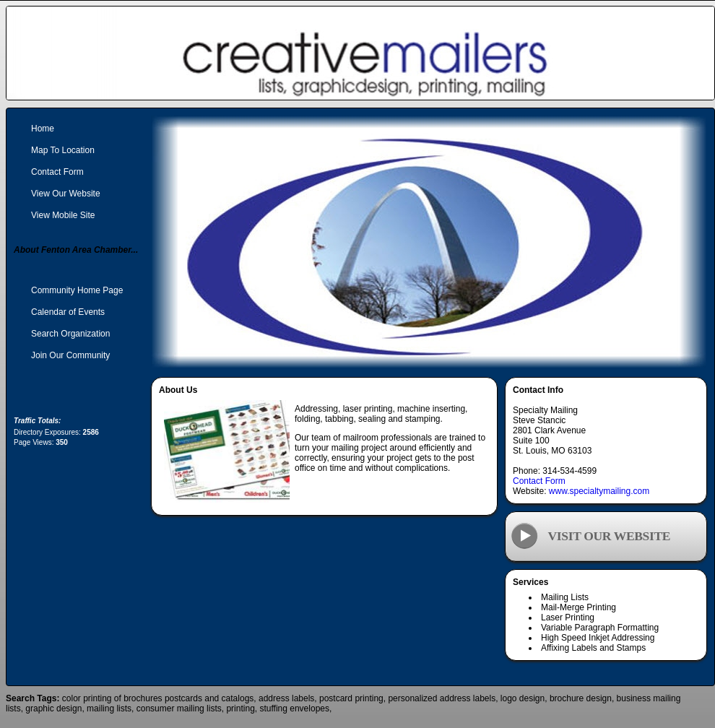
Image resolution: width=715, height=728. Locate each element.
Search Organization (70, 334)
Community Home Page (77, 290)
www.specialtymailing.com (599, 491)
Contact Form (539, 481)
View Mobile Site (63, 215)
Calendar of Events (68, 312)
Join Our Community (70, 355)
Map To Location (63, 150)
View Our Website (66, 194)
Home (43, 129)
